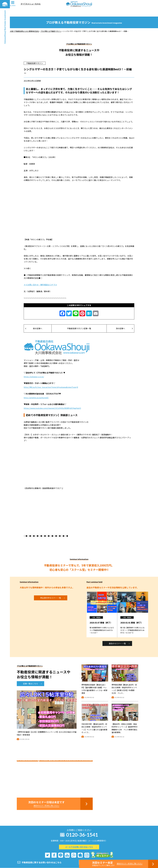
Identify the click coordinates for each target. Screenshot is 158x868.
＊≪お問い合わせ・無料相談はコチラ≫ (40, 276)
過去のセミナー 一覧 (119, 635)
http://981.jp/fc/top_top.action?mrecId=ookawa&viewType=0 (51, 379)
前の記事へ (34, 320)
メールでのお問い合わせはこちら (81, 839)
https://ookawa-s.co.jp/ (34, 368)
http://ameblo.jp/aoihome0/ (36, 389)
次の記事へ (124, 320)
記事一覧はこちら (32, 675)
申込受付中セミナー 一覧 (52, 590)
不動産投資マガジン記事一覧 (79, 320)
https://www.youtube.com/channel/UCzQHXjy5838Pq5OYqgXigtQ (52, 400)
